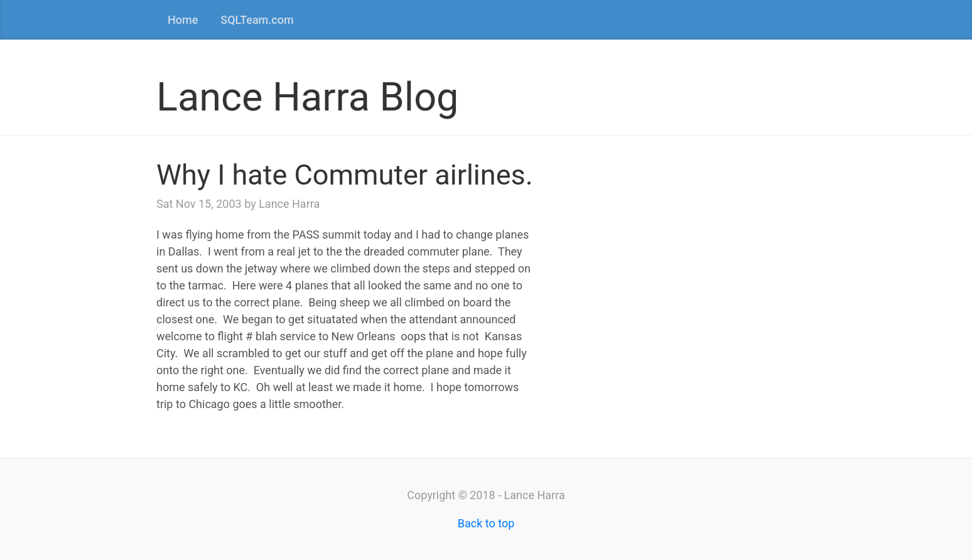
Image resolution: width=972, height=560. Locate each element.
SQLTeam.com (257, 20)
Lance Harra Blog (307, 97)
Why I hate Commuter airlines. (345, 175)
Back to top (486, 523)
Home (183, 20)
